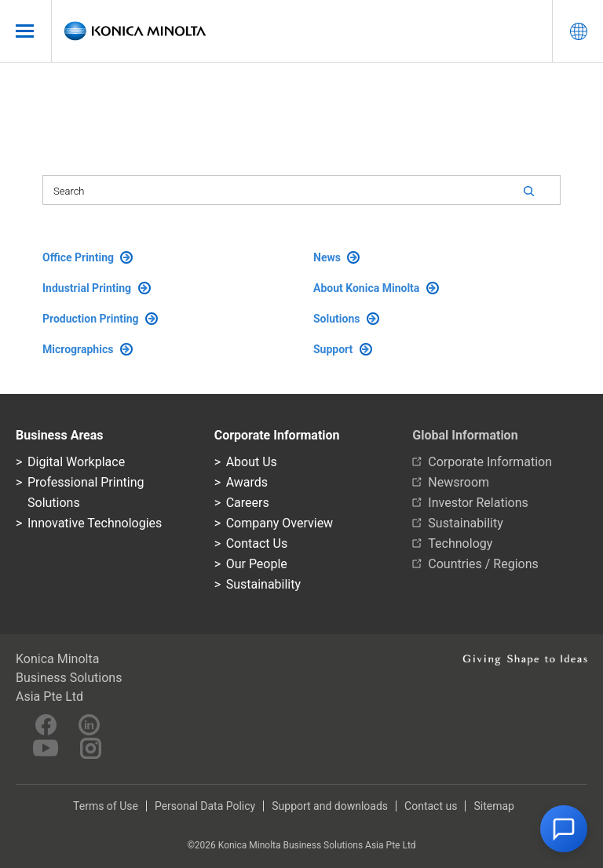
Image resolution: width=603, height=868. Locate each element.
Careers (248, 503)
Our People (257, 564)
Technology (460, 543)
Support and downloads (330, 806)
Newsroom (459, 482)
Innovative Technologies (95, 523)
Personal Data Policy (205, 806)
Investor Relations (478, 503)
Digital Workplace (76, 462)
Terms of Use (106, 806)
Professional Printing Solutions (86, 492)
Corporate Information (490, 462)
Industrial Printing (97, 288)
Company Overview (280, 523)
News (336, 257)
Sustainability (263, 584)
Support (343, 349)
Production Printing (100, 319)
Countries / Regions (483, 564)
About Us (252, 462)
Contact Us (257, 543)
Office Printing (88, 257)
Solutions (346, 319)
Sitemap (493, 806)
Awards (247, 482)
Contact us (431, 806)
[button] (564, 829)
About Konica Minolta (376, 288)
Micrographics (88, 349)
